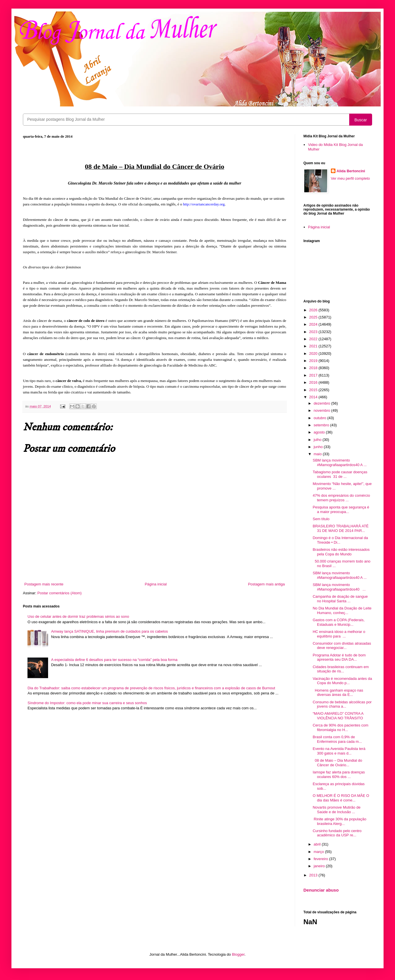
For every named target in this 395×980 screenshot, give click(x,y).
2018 (314, 368)
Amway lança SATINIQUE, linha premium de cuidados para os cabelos (109, 631)
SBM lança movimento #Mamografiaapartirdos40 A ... (339, 463)
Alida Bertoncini (351, 171)
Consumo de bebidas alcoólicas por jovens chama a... (342, 704)
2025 (314, 317)
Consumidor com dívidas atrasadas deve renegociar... (342, 646)
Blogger (238, 954)
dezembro (322, 403)
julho (318, 440)
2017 (314, 375)
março (319, 852)
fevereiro (321, 859)
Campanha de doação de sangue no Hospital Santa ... (340, 599)
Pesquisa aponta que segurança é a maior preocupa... (341, 509)
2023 (314, 332)
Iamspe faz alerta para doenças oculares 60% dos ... (339, 774)
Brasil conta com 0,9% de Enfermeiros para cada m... (337, 739)
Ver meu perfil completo (350, 178)
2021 (314, 346)
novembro (322, 410)
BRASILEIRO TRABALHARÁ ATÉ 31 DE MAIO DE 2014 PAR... (340, 528)
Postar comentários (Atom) (60, 593)
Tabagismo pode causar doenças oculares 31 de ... (340, 474)
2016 (314, 382)
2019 (314, 361)
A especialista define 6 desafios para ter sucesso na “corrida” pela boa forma (114, 660)
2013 (314, 875)
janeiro (320, 866)
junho (319, 447)
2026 (314, 310)
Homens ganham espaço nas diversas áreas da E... (338, 693)
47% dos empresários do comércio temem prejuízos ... (341, 498)
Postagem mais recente (44, 584)
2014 (314, 397)
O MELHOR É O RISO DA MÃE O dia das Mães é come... (341, 798)
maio (318, 454)
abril (318, 844)
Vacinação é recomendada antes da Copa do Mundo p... (342, 681)
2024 (314, 324)
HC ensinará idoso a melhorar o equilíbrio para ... (339, 634)
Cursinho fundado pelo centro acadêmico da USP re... (337, 833)
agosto (320, 432)
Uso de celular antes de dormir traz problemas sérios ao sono (78, 616)
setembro (322, 425)
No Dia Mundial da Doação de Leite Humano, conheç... (342, 610)
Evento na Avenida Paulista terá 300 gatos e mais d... (339, 751)
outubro (321, 418)
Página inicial (156, 584)
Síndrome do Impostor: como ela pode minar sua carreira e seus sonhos (87, 703)
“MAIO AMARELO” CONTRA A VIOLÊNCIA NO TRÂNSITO (338, 716)
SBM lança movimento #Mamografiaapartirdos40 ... (339, 587)
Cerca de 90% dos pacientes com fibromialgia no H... (340, 727)
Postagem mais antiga (266, 584)
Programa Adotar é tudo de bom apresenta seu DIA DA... (339, 657)
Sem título (321, 519)
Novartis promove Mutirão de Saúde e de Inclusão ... (336, 810)
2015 (314, 390)
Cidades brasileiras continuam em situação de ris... (341, 669)
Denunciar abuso (321, 890)
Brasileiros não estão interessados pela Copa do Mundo (341, 552)
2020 (314, 354)
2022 (314, 339)
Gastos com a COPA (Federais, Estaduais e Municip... (338, 622)
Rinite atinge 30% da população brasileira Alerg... (339, 821)
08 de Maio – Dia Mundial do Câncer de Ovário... (337, 763)
